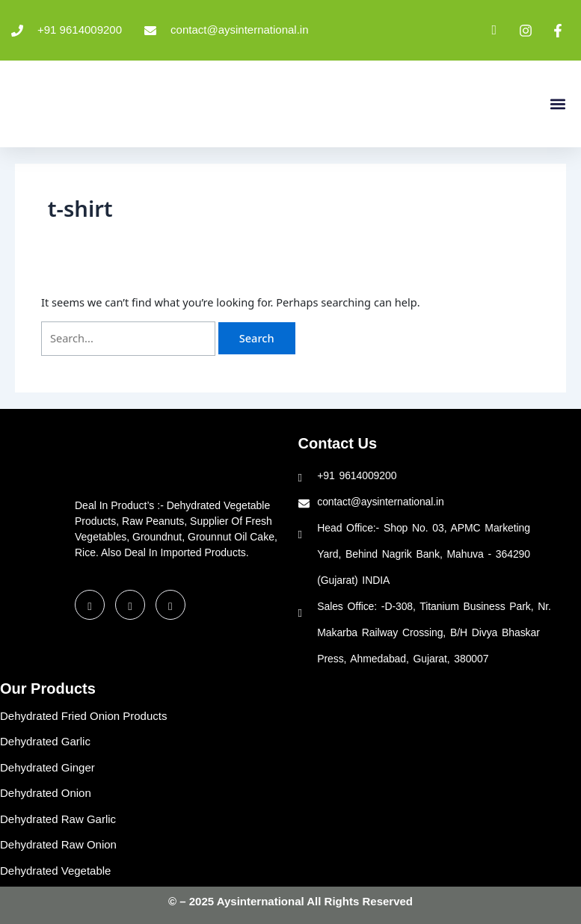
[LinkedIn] (130, 605)
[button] (557, 104)
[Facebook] (90, 605)
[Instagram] (170, 605)
